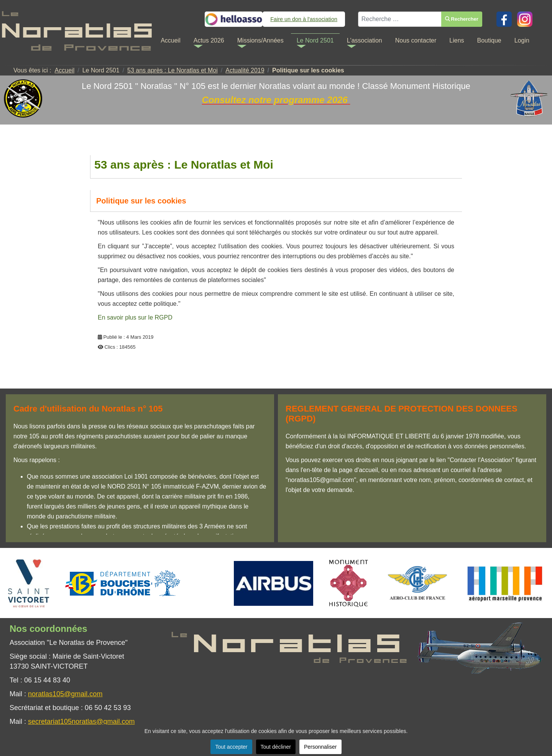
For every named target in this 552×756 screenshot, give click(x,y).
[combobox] (400, 18)
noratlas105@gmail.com (65, 694)
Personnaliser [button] (320, 747)
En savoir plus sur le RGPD (135, 317)
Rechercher (462, 17)
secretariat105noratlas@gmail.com (81, 722)
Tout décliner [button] (276, 747)
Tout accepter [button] (231, 747)
